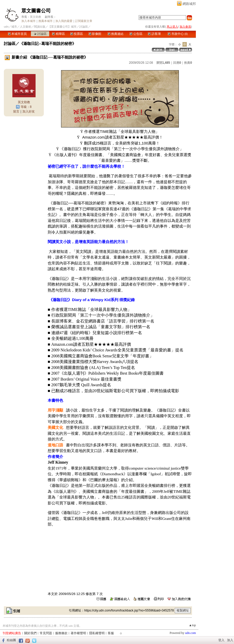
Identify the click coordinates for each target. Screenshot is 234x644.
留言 (16, 111)
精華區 (58, 34)
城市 (14, 27)
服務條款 (61, 633)
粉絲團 (11, 640)
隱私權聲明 (97, 633)
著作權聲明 (78, 633)
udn (6, 27)
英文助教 (36, 17)
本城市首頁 (17, 34)
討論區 (40, 34)
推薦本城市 (45, 21)
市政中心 (178, 34)
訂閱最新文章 (84, 21)
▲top (192, 625)
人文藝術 (26, 27)
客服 (111, 633)
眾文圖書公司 (36, 11)
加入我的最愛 (64, 21)
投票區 (77, 34)
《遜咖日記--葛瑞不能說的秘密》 (48, 43)
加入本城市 (28, 21)
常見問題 (46, 633)
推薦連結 (116, 34)
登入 (221, 640)
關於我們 (30, 633)
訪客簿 (154, 34)
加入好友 (29, 111)
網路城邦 (189, 4)
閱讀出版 (40, 27)
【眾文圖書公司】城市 (62, 27)
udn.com (190, 633)
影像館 (95, 34)
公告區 (136, 34)
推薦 (188, 63)
